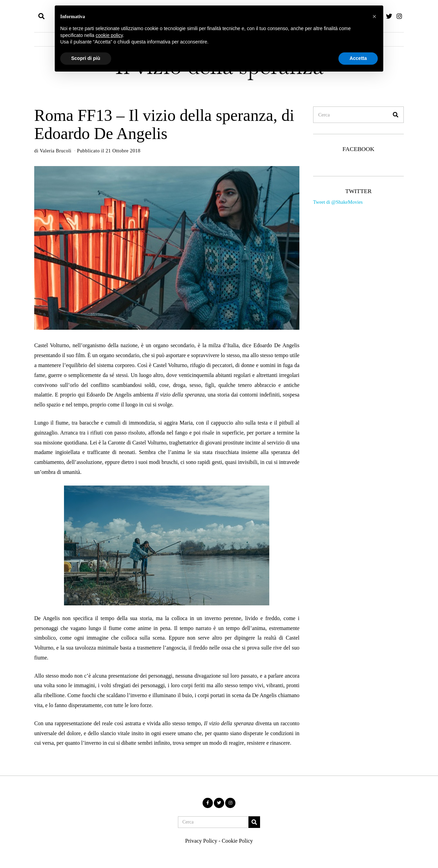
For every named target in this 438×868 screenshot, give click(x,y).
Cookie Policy (237, 841)
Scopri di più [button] (86, 58)
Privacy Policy (201, 841)
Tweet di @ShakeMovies (338, 202)
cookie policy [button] (109, 35)
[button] (396, 115)
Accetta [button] (358, 58)
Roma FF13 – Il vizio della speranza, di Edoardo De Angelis (164, 124)
